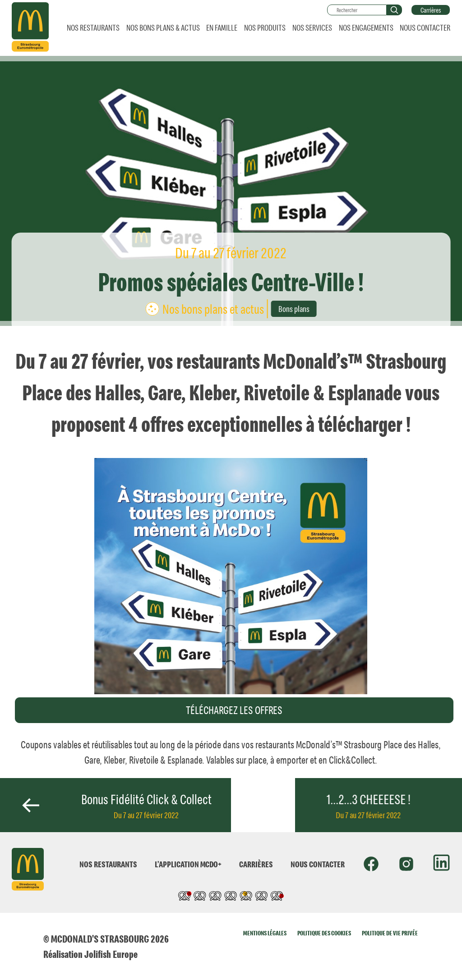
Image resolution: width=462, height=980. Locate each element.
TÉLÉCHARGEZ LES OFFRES (234, 710)
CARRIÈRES (256, 864)
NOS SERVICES (312, 27)
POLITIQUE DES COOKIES (324, 933)
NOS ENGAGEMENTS (366, 27)
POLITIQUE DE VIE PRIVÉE (390, 933)
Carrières (431, 10)
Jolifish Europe (111, 954)
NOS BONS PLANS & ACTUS (163, 27)
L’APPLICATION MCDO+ (188, 864)
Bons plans (294, 309)
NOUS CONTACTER (425, 27)
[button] (394, 10)
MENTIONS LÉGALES (265, 933)
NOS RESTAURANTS (93, 27)
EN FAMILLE (222, 27)
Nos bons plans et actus (213, 309)
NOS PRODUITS (265, 27)
